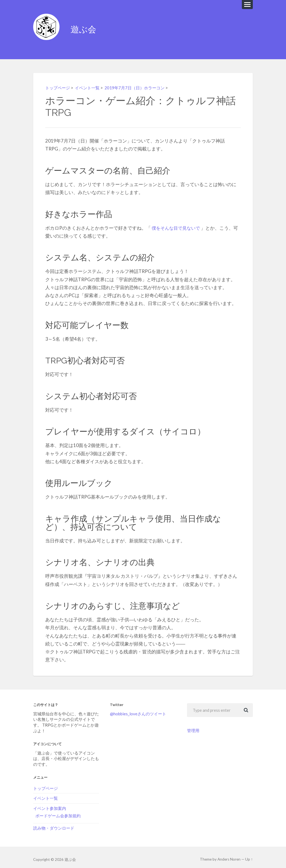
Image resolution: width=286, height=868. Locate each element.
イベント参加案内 (50, 804)
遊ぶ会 (85, 27)
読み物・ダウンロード (54, 824)
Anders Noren (229, 855)
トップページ (58, 83)
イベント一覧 (90, 83)
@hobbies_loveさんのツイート (138, 710)
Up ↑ (249, 855)
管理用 (193, 726)
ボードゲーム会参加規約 (58, 812)
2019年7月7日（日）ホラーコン (139, 83)
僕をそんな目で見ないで (177, 224)
